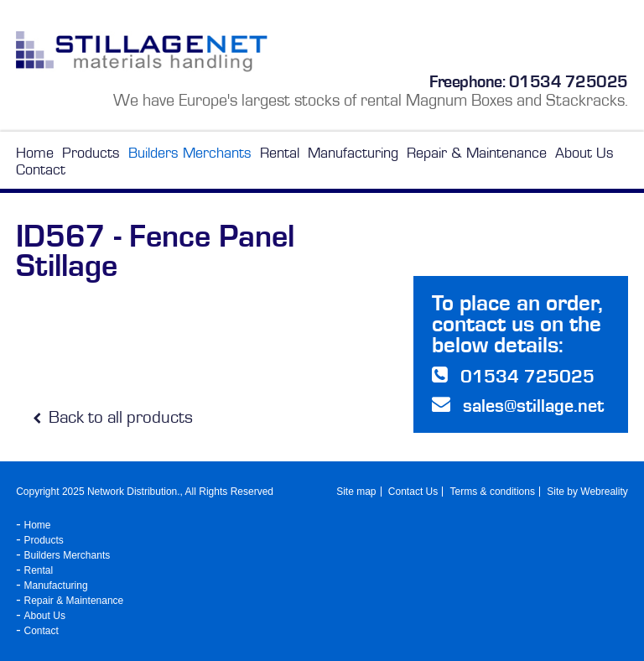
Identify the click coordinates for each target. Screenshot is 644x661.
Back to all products (113, 417)
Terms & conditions (493, 492)
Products (91, 153)
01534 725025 (569, 81)
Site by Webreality (587, 492)
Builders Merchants (190, 153)
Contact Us (413, 492)
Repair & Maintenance (477, 153)
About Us (584, 153)
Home (35, 153)
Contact (41, 169)
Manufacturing (353, 153)
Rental (280, 153)
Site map (356, 492)
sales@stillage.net (533, 406)
